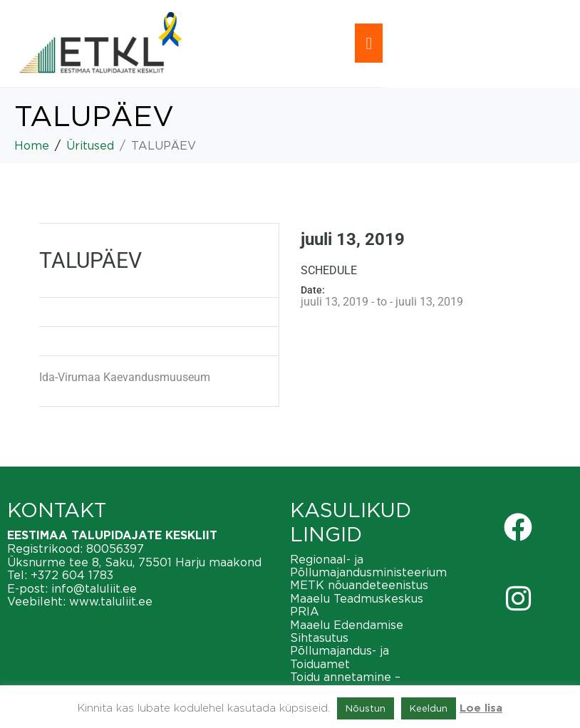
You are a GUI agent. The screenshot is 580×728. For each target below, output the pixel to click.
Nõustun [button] (366, 708)
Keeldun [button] (429, 708)
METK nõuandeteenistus (359, 585)
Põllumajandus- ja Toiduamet (340, 657)
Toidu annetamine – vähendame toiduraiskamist (368, 683)
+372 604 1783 (72, 575)
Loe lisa (481, 708)
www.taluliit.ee (111, 601)
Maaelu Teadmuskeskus (357, 598)
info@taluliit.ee (94, 588)
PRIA (305, 611)
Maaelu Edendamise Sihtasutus (347, 631)
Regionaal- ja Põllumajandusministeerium (368, 566)
